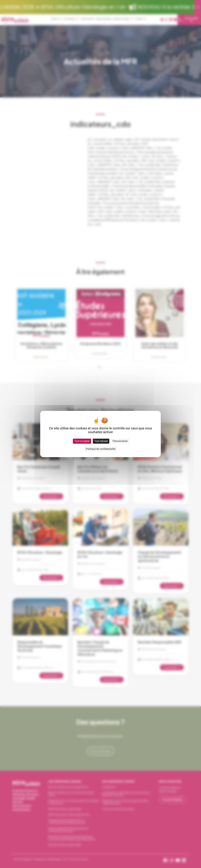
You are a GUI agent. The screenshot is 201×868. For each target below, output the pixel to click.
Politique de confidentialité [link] (101, 449)
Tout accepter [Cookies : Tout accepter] (82, 441)
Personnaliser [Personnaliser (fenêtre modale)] (120, 441)
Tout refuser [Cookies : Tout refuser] (101, 441)
